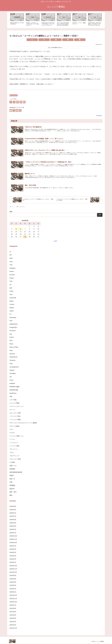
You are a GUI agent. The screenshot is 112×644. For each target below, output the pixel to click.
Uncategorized (14, 95)
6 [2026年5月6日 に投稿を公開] (21, 229)
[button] (80, 40)
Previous (8, 20)
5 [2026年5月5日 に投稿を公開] (16, 229)
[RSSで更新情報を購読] (20, 110)
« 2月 (55, 241)
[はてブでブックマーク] (56, 40)
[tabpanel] (17, 20)
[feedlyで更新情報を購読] (17, 110)
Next (104, 20)
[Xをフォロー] (14, 110)
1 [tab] (55, 29)
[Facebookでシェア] (44, 40)
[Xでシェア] (32, 40)
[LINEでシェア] (68, 40)
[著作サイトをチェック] (11, 110)
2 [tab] (57, 29)
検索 (11, 212)
